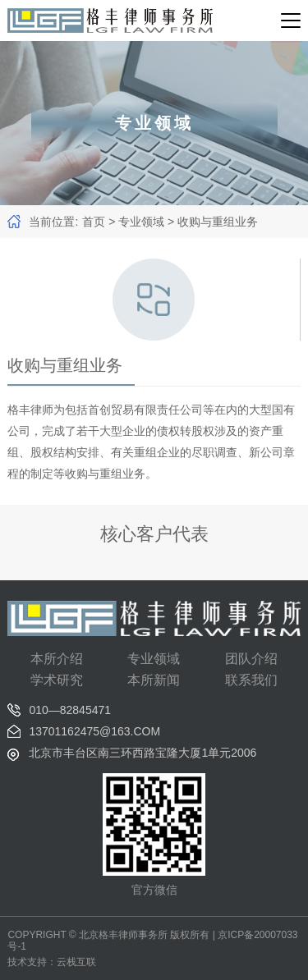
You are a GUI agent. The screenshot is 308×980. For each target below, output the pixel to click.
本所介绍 (57, 659)
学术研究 (57, 680)
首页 (94, 222)
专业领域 (141, 222)
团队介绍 (251, 659)
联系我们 (251, 680)
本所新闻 (154, 680)
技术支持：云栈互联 (52, 962)
